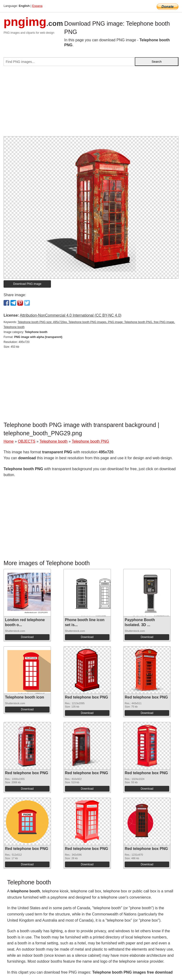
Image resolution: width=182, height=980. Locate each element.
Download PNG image (27, 284)
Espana (37, 6)
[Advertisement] (91, 103)
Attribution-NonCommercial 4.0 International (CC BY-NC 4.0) (71, 315)
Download (27, 637)
